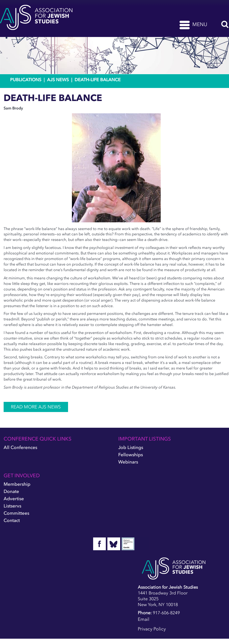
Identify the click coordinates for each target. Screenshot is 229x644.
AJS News (58, 80)
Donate (11, 491)
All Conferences (20, 447)
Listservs (12, 506)
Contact (12, 520)
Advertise (14, 499)
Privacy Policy (152, 629)
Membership (17, 484)
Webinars (128, 462)
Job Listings (131, 447)
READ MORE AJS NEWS (36, 407)
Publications (26, 80)
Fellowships (131, 455)
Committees (16, 513)
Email (144, 619)
